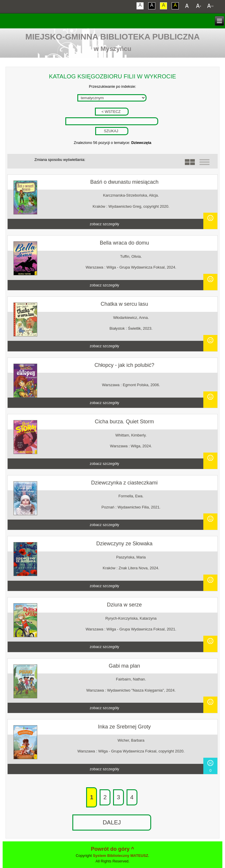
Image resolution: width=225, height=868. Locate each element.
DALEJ (112, 822)
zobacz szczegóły (104, 224)
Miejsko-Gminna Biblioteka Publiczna (112, 37)
